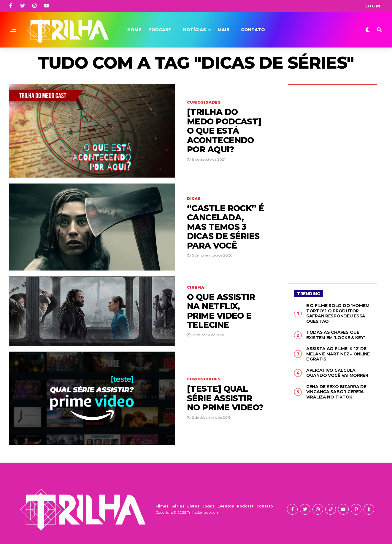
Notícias (195, 30)
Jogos (208, 506)
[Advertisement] (333, 180)
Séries (178, 506)
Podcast (160, 30)
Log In (373, 6)
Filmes (162, 506)
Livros (193, 506)
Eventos (226, 506)
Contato (253, 30)
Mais (223, 30)
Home (134, 30)
